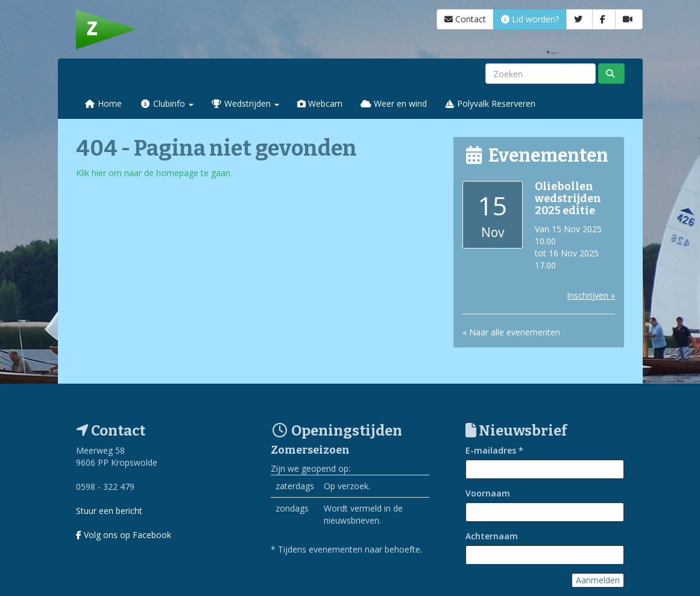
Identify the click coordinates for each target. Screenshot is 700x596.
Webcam (320, 103)
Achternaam (492, 536)
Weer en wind (394, 103)
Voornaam (488, 493)
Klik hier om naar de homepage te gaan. (154, 173)
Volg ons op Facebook (124, 535)
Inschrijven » (591, 295)
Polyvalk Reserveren (490, 103)
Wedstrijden (246, 103)
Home (104, 103)
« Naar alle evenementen (511, 332)
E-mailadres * (494, 450)
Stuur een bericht (109, 511)
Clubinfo (167, 103)
